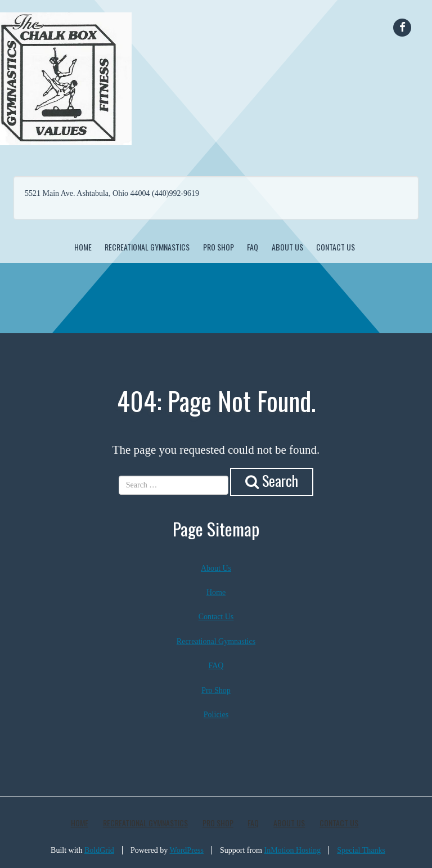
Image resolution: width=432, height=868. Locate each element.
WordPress (187, 850)
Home (83, 247)
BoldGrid (99, 850)
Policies (216, 715)
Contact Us (336, 247)
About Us (287, 247)
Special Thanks (361, 850)
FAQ (253, 247)
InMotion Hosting (293, 850)
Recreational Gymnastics (147, 247)
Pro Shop (219, 247)
